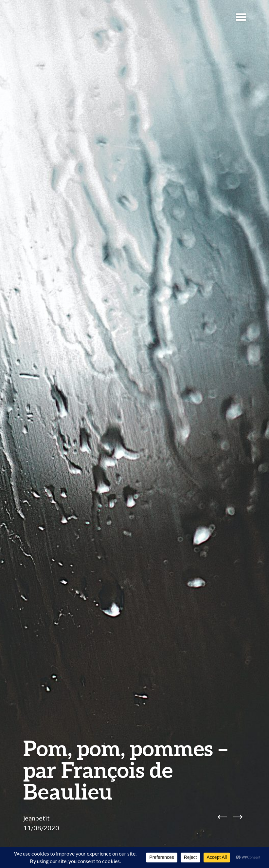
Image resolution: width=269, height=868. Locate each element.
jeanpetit (36, 818)
